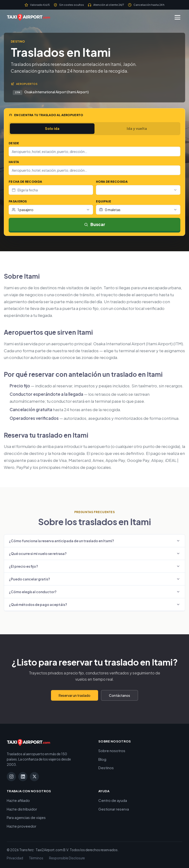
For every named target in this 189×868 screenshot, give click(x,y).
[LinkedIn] (23, 777)
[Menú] (177, 17)
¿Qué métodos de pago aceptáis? (94, 604)
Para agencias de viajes (26, 817)
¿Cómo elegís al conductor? (94, 592)
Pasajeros (18, 201)
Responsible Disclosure (67, 858)
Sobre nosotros (112, 751)
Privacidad (15, 858)
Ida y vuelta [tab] (137, 128)
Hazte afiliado (18, 800)
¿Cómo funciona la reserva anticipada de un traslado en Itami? (94, 541)
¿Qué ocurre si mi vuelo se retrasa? (94, 554)
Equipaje (104, 201)
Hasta (14, 162)
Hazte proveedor (22, 826)
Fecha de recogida (25, 182)
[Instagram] (11, 777)
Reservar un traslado (75, 695)
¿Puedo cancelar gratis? (94, 579)
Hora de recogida (112, 182)
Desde (14, 143)
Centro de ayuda (113, 800)
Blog (102, 759)
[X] (34, 777)
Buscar (94, 224)
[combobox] (94, 151)
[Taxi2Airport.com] (28, 17)
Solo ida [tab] (52, 128)
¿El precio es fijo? (94, 566)
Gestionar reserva (114, 809)
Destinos (106, 768)
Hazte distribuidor (22, 809)
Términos (36, 858)
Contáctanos (120, 695)
